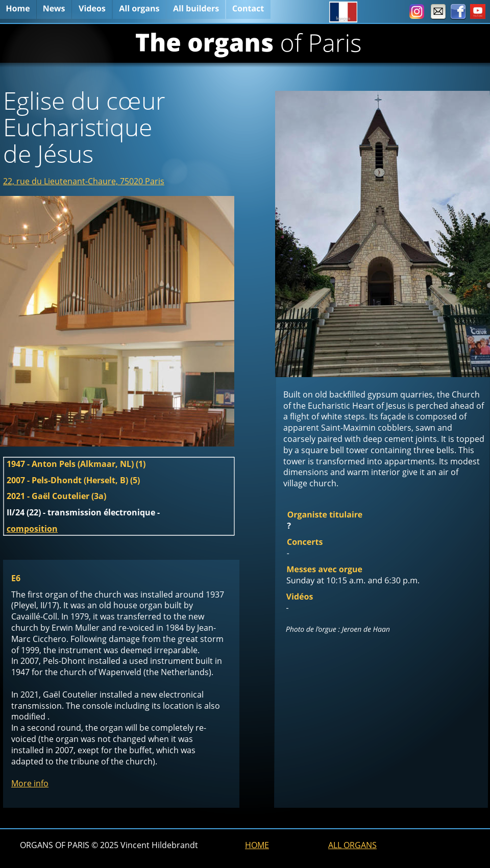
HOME (257, 845)
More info (30, 783)
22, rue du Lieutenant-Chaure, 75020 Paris (84, 181)
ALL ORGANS (352, 845)
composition (32, 529)
